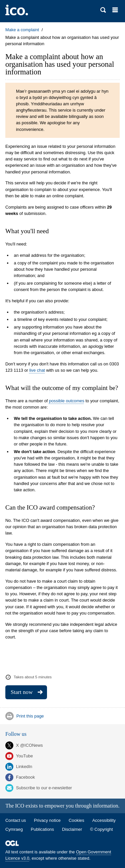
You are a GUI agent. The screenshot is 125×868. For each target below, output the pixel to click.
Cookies (76, 820)
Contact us (16, 820)
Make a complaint (22, 30)
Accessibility (104, 820)
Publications (42, 829)
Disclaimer (72, 829)
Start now (22, 692)
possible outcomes (67, 401)
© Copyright (101, 829)
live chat (37, 370)
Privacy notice (47, 820)
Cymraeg (14, 829)
